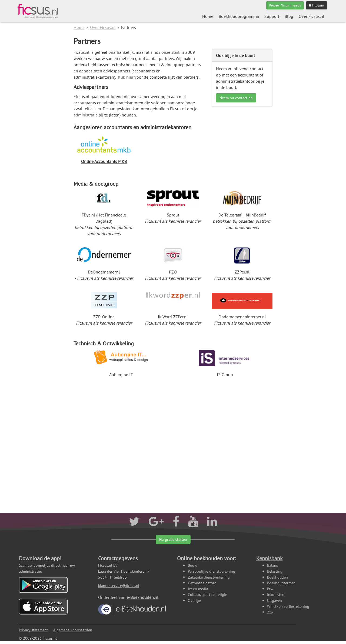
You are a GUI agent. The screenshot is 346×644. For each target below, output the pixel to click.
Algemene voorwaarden (73, 630)
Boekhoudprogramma (239, 16)
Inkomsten (276, 594)
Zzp (270, 612)
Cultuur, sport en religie (207, 594)
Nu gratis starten (173, 539)
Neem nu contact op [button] (236, 98)
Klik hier (126, 77)
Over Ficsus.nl (312, 16)
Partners (87, 41)
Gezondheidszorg (202, 583)
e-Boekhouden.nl (132, 605)
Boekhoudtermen (281, 583)
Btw (270, 589)
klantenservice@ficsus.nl (119, 585)
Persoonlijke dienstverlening (212, 571)
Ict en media (198, 589)
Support (272, 16)
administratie (86, 115)
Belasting (275, 571)
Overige (194, 600)
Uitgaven (275, 600)
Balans (272, 565)
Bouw (192, 565)
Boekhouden (277, 577)
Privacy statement (33, 630)
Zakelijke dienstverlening (209, 577)
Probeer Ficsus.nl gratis (285, 5)
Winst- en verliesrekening (288, 606)
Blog (289, 16)
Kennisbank (270, 558)
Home (208, 16)
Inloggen (317, 5)
